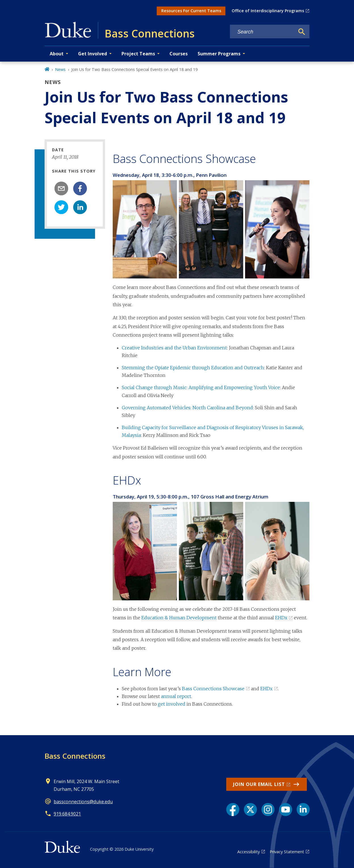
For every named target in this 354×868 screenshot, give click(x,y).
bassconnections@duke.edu (83, 802)
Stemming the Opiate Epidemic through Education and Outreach (193, 368)
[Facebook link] (233, 810)
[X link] (250, 810)
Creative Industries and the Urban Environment (174, 348)
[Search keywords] (262, 32)
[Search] (302, 32)
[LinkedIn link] (303, 810)
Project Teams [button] (138, 54)
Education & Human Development (179, 618)
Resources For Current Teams (191, 11)
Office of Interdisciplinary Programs (268, 11)
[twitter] (61, 207)
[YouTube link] (286, 810)
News (60, 69)
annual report (176, 696)
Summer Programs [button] (219, 54)
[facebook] (80, 188)
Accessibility (249, 852)
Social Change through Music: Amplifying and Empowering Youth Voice (201, 387)
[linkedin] (80, 207)
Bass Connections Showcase (213, 689)
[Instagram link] (268, 810)
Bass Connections (75, 756)
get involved (172, 704)
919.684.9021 (67, 814)
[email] (61, 188)
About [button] (57, 54)
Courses (179, 54)
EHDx (281, 618)
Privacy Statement (287, 852)
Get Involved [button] (93, 54)
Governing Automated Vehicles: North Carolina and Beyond (187, 408)
